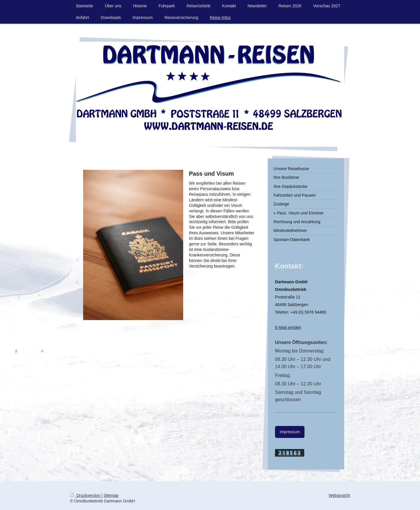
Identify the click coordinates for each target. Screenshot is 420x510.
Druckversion (86, 495)
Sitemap (111, 495)
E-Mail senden (288, 327)
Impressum (290, 432)
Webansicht (339, 495)
